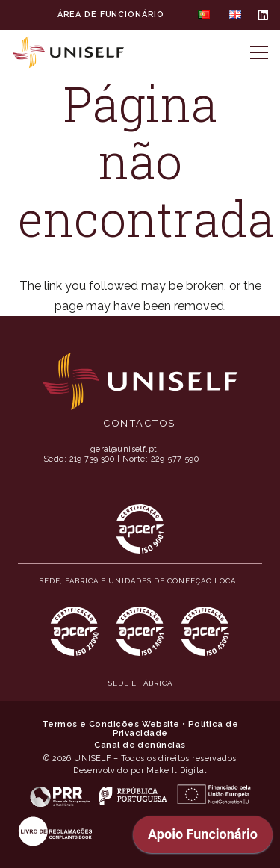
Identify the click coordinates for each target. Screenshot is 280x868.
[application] (203, 838)
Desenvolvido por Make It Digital (140, 771)
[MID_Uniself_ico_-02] (68, 53)
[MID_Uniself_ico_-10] (140, 529)
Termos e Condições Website (111, 724)
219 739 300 (92, 459)
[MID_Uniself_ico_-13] (205, 631)
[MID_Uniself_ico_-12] (140, 631)
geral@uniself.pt (124, 449)
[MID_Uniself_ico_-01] (140, 381)
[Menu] (259, 52)
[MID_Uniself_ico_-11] (75, 631)
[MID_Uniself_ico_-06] (140, 796)
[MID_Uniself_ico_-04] (55, 831)
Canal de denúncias (140, 745)
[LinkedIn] (263, 15)
